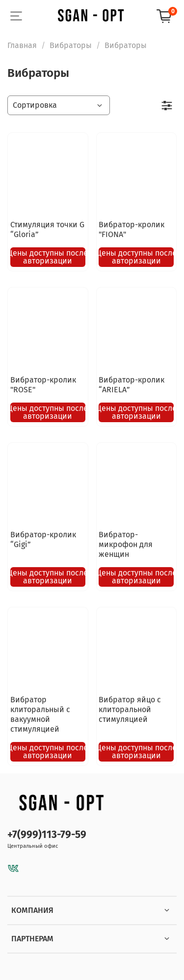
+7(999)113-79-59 (47, 835)
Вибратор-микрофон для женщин (126, 544)
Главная (22, 45)
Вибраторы (71, 45)
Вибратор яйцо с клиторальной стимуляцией (130, 709)
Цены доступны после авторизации (48, 257)
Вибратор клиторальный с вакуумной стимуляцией (40, 714)
